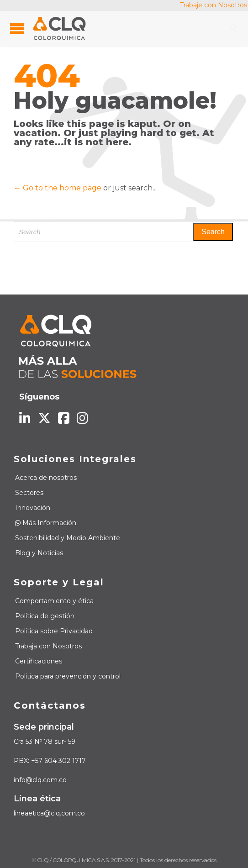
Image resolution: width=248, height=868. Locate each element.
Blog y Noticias (39, 553)
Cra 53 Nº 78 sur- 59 (45, 742)
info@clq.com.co (40, 780)
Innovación (33, 508)
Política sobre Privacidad (54, 631)
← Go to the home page (58, 188)
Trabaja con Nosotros (48, 646)
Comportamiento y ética (54, 601)
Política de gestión (45, 616)
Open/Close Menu (17, 29)
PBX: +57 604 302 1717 (50, 761)
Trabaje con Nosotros (214, 5)
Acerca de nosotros (46, 478)
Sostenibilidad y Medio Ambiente (68, 538)
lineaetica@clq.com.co (49, 813)
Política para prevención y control (68, 676)
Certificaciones (39, 661)
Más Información (46, 523)
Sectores (29, 493)
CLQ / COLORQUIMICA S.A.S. (74, 860)
